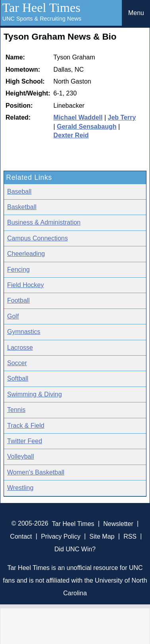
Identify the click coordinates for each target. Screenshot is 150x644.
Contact (21, 536)
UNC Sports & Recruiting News (42, 19)
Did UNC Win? (75, 549)
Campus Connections (37, 238)
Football (18, 300)
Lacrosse (20, 348)
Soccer (17, 363)
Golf (13, 316)
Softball (18, 378)
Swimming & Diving (35, 394)
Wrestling (20, 488)
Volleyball (21, 456)
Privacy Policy (61, 536)
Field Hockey (25, 285)
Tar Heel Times (41, 8)
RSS (130, 536)
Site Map (102, 536)
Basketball (22, 207)
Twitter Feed (25, 441)
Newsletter (118, 523)
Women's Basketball (36, 472)
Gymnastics (24, 332)
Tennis (16, 410)
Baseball (19, 191)
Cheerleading (26, 254)
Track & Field (26, 426)
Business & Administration (44, 222)
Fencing (18, 270)
